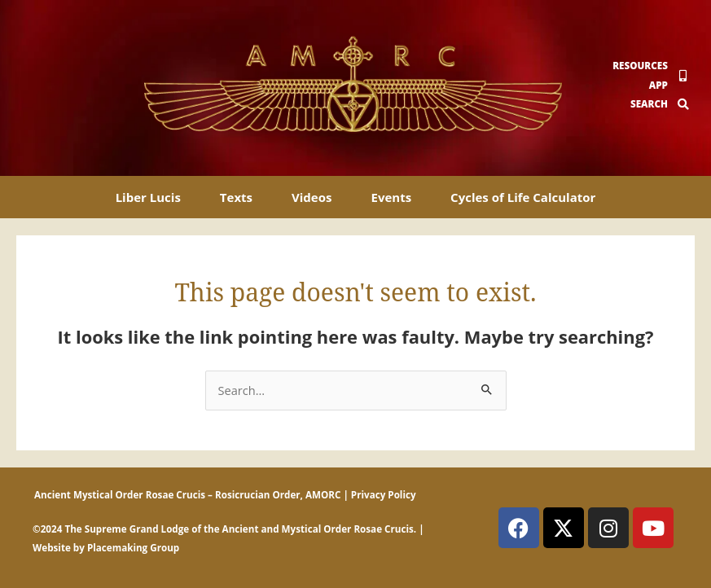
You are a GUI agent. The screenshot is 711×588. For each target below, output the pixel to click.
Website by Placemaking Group (106, 548)
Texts (236, 197)
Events (391, 197)
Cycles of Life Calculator (523, 197)
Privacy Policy (384, 495)
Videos (312, 197)
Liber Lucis (148, 197)
